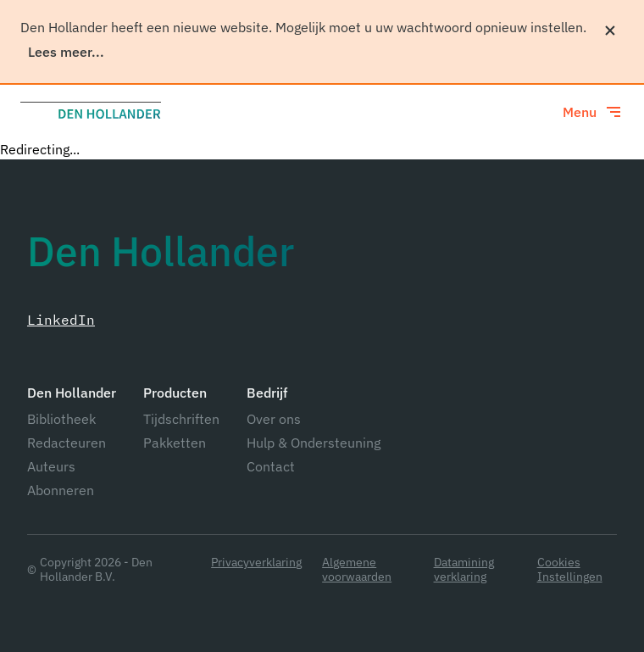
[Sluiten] (610, 31)
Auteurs (51, 466)
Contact (271, 466)
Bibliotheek (61, 419)
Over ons (274, 419)
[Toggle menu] (593, 112)
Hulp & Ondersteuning (314, 443)
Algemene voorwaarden (357, 570)
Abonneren (61, 490)
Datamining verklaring (464, 570)
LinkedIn (61, 320)
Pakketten (175, 443)
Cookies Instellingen (570, 570)
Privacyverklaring (256, 563)
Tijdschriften (181, 419)
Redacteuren (67, 443)
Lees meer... (66, 52)
